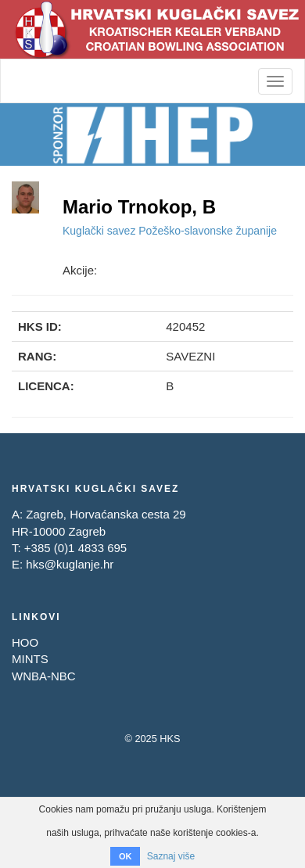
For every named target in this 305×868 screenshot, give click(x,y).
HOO (25, 642)
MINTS (30, 659)
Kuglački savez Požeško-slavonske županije (170, 231)
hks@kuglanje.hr (70, 564)
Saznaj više (171, 856)
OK (126, 856)
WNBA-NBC (44, 676)
